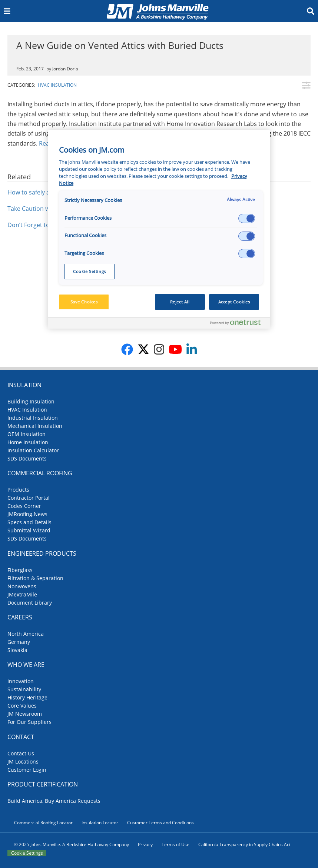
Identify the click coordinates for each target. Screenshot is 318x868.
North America (26, 634)
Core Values (22, 706)
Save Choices (84, 302)
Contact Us (21, 753)
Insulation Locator (100, 823)
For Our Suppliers (29, 722)
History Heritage (27, 697)
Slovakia (17, 650)
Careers (20, 617)
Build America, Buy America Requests (54, 801)
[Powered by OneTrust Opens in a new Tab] (238, 324)
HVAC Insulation (57, 85)
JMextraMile (22, 594)
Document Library (30, 603)
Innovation (21, 681)
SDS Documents (27, 458)
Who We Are (26, 665)
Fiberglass (20, 570)
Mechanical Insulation (35, 426)
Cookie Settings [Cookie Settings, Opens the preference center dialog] (90, 271)
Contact (21, 737)
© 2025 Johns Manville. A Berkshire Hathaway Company (72, 844)
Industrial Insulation (33, 418)
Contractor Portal (29, 498)
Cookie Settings (27, 853)
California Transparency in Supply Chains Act (244, 844)
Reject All (180, 302)
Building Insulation (31, 401)
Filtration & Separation (35, 578)
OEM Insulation (26, 434)
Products (18, 490)
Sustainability (24, 689)
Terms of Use (175, 844)
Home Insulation (28, 442)
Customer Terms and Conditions (160, 823)
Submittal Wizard (29, 530)
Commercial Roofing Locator (43, 823)
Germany (19, 642)
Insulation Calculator (33, 450)
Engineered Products (42, 553)
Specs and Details (29, 522)
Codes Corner (24, 506)
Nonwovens (22, 586)
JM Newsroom (25, 714)
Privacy (145, 844)
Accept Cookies (234, 302)
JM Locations (23, 761)
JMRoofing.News (27, 514)
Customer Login (27, 770)
